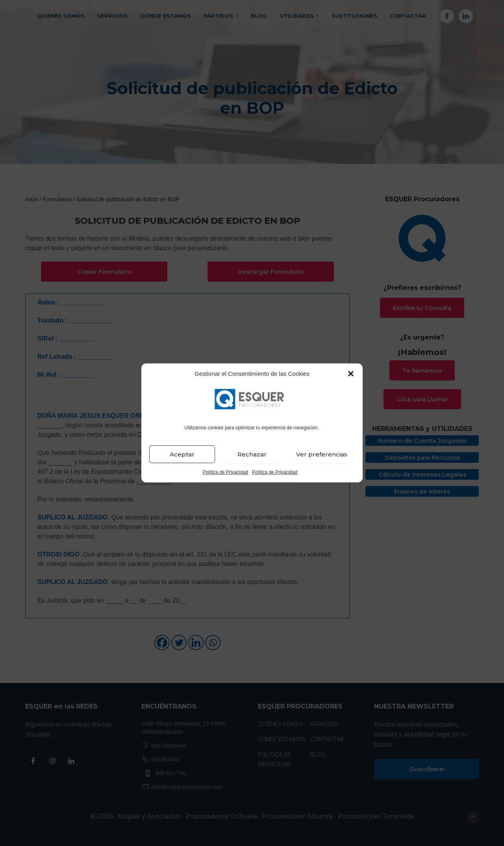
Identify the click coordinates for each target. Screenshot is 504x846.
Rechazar (252, 454)
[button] (351, 374)
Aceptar (182, 454)
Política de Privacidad (225, 472)
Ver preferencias (322, 454)
